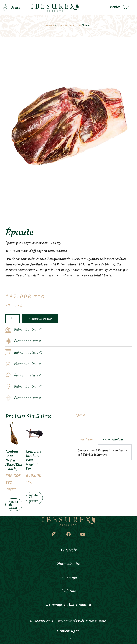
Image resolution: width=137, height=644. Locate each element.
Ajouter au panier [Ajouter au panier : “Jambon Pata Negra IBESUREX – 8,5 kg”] (13, 505)
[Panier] (126, 7)
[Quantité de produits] (12, 319)
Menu (16, 8)
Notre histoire (68, 564)
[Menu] (5, 7)
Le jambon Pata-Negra (69, 25)
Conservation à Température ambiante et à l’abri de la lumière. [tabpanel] (102, 452)
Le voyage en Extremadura (69, 604)
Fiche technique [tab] (113, 439)
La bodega (69, 577)
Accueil (50, 25)
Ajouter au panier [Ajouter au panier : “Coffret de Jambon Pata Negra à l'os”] (34, 498)
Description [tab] (86, 439)
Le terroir (68, 550)
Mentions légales (68, 631)
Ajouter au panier (40, 319)
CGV (68, 638)
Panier (115, 7)
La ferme (69, 591)
